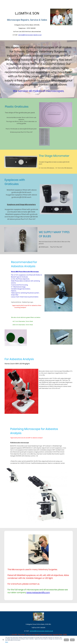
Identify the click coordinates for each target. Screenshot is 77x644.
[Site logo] (38, 617)
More (7, 642)
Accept (66, 640)
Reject (72, 640)
